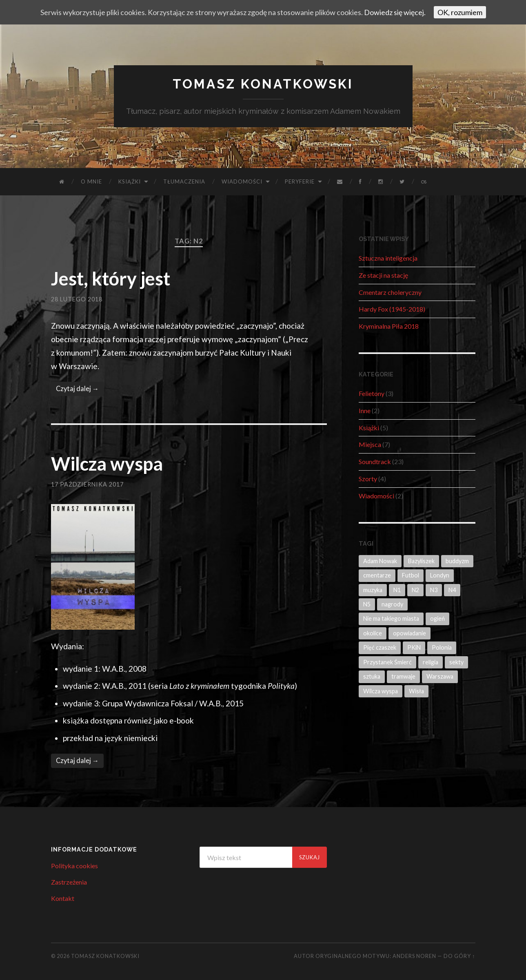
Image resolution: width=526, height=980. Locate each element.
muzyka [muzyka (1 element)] (373, 590)
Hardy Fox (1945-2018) (392, 309)
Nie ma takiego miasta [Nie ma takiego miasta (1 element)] (391, 618)
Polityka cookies (74, 866)
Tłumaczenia (184, 181)
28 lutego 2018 (77, 299)
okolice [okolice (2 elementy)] (373, 633)
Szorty (368, 479)
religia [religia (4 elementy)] (431, 662)
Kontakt (63, 898)
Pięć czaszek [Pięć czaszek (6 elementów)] (380, 647)
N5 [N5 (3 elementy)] (367, 604)
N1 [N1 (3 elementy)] (397, 590)
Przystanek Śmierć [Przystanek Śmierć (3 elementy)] (387, 662)
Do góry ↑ (459, 956)
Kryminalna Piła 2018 (389, 326)
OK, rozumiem (460, 12)
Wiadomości (242, 181)
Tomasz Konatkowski (263, 84)
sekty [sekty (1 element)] (456, 662)
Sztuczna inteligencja (388, 258)
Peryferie (300, 181)
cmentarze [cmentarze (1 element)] (377, 575)
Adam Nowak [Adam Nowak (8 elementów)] (380, 561)
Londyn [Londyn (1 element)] (440, 575)
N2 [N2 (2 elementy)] (415, 590)
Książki (130, 181)
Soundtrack (375, 461)
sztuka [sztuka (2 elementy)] (372, 676)
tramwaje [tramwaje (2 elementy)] (403, 676)
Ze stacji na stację (383, 275)
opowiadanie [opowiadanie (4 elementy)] (409, 633)
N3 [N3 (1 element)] (434, 590)
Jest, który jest (111, 279)
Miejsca (370, 444)
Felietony (372, 393)
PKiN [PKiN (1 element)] (414, 647)
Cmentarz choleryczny (390, 292)
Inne (365, 410)
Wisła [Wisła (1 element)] (416, 691)
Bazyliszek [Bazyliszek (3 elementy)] (421, 561)
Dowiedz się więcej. (395, 12)
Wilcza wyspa (107, 464)
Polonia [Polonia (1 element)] (442, 647)
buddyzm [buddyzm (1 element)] (457, 561)
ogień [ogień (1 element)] (437, 618)
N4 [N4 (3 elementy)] (452, 590)
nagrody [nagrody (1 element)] (392, 604)
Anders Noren (414, 956)
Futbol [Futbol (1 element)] (411, 575)
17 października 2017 (87, 484)
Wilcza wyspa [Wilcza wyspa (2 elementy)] (381, 691)
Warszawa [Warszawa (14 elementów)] (440, 676)
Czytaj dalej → (77, 389)
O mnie (91, 181)
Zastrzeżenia (69, 882)
